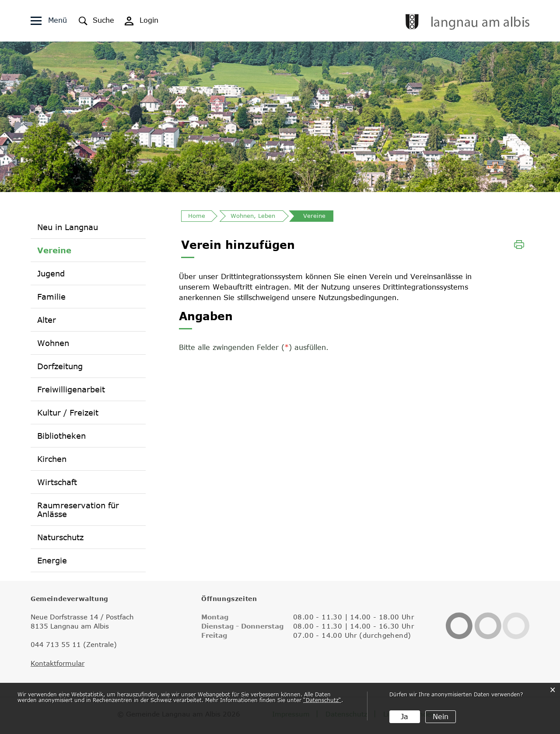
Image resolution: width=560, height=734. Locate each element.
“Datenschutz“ (322, 700)
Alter (47, 320)
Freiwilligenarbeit (71, 389)
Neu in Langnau (68, 227)
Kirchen (52, 459)
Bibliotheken (61, 436)
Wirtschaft (57, 482)
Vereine (54, 250)
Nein (441, 717)
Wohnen (53, 343)
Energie (52, 560)
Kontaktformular (58, 663)
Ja (404, 717)
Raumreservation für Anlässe (78, 510)
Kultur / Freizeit (68, 412)
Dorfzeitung (60, 366)
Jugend (51, 273)
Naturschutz (60, 537)
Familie (51, 297)
